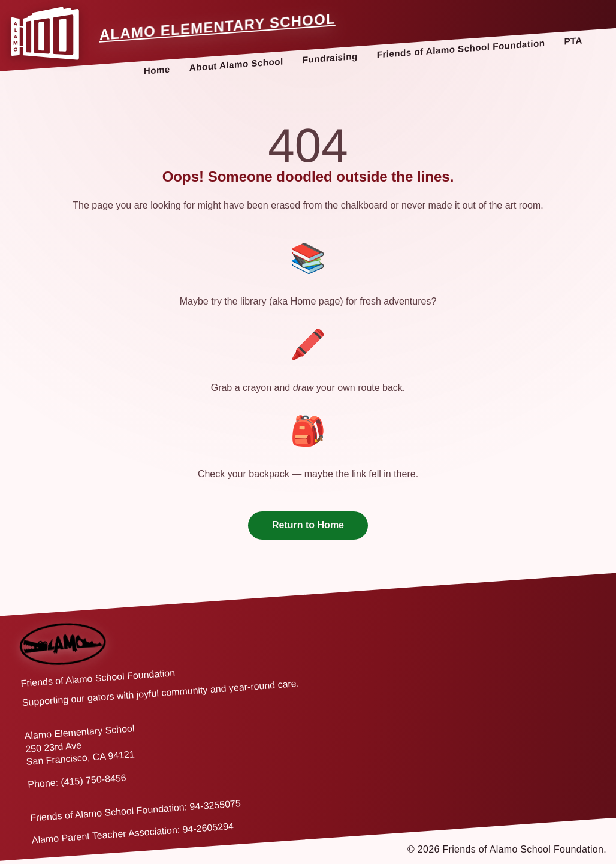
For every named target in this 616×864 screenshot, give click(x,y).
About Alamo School (236, 64)
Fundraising (330, 58)
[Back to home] (63, 644)
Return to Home (308, 525)
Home (157, 70)
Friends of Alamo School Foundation (461, 49)
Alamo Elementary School (218, 27)
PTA (573, 40)
